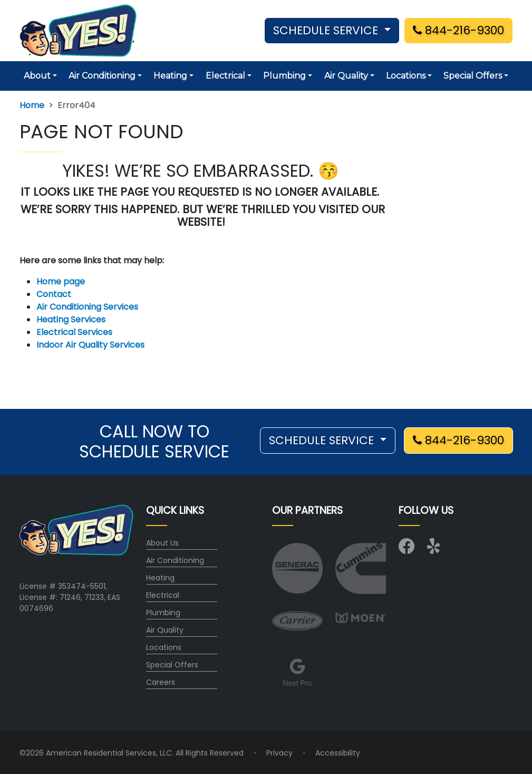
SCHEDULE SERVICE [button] (327, 30)
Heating (160, 578)
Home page (62, 281)
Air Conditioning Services (87, 307)
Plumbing (163, 613)
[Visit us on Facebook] (407, 549)
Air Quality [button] (346, 76)
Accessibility (338, 753)
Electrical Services (74, 332)
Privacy (279, 753)
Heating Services (71, 319)
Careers (161, 682)
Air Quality (165, 630)
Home (32, 105)
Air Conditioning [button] (102, 76)
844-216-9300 (458, 30)
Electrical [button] (225, 76)
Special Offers (172, 665)
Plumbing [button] (284, 76)
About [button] (37, 76)
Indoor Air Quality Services (90, 345)
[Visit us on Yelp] (435, 549)
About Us (162, 543)
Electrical (163, 595)
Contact (54, 294)
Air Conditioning (175, 560)
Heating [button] (170, 76)
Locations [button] (406, 76)
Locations (164, 647)
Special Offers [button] (473, 76)
